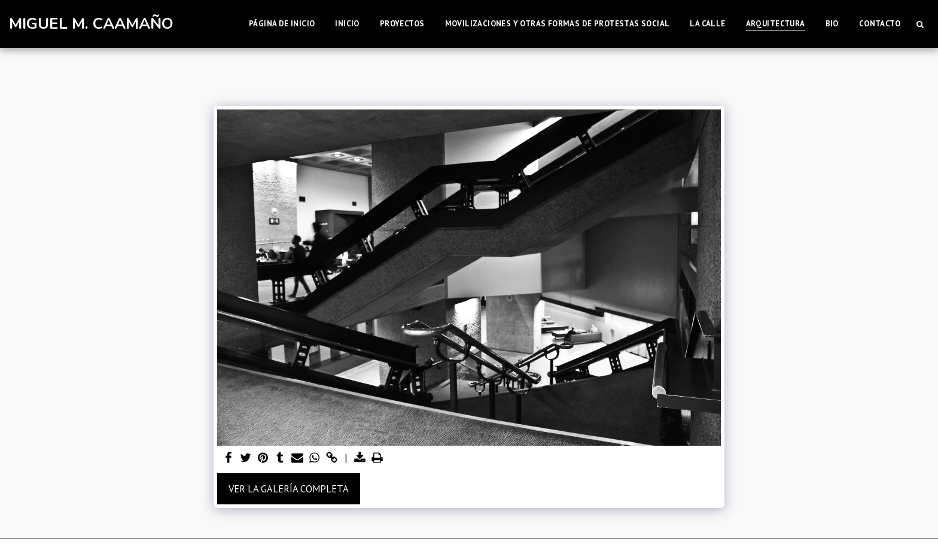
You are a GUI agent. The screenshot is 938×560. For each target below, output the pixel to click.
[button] (920, 24)
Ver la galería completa (289, 489)
